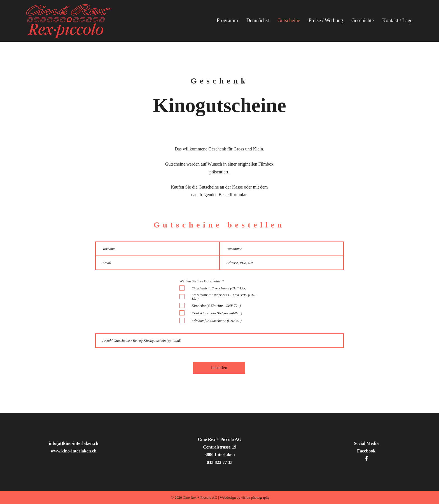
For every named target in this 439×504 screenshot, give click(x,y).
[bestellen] (219, 368)
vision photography (255, 497)
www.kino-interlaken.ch (74, 451)
